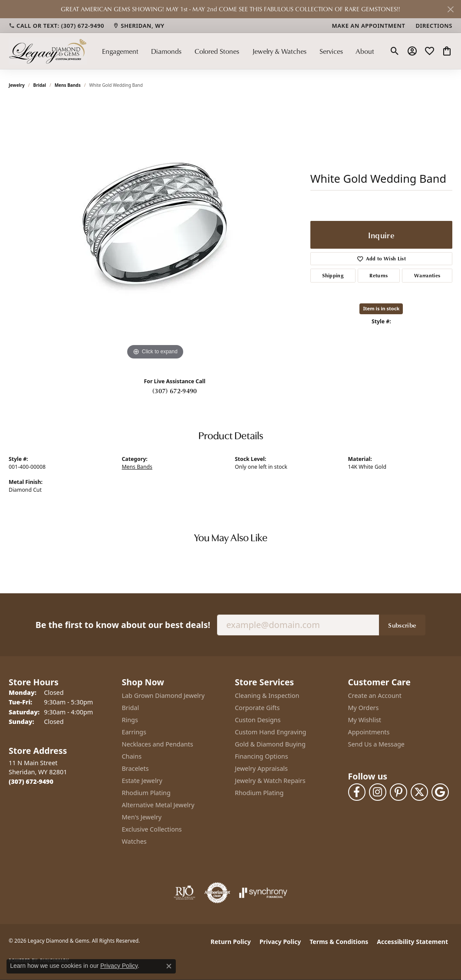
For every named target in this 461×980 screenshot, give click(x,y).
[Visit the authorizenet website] (217, 893)
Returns (379, 275)
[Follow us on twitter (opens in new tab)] (419, 792)
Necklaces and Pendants (158, 744)
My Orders (364, 708)
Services (331, 51)
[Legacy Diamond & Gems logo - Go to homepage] (48, 51)
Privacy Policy (280, 942)
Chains (132, 756)
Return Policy (231, 942)
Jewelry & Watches (279, 51)
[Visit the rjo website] (184, 893)
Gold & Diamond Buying (270, 744)
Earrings (134, 732)
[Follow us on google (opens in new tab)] (440, 792)
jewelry (17, 85)
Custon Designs (258, 720)
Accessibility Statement (412, 942)
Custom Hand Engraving (270, 732)
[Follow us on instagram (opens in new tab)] (378, 792)
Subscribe (402, 625)
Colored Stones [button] (217, 51)
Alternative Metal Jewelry (158, 805)
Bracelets (135, 768)
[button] (395, 51)
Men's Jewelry (142, 817)
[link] (56, 26)
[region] (155, 232)
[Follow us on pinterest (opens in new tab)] (398, 792)
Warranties (427, 275)
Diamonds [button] (166, 51)
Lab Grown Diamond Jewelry (163, 696)
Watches (134, 841)
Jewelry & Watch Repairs (270, 781)
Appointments (369, 732)
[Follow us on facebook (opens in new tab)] (357, 792)
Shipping (333, 275)
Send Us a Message (376, 744)
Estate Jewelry (142, 781)
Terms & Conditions (339, 942)
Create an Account (375, 696)
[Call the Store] (31, 781)
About (365, 51)
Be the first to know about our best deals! (123, 625)
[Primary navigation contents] (238, 51)
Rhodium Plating (146, 793)
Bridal (40, 85)
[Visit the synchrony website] (263, 893)
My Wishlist (365, 720)
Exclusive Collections (152, 829)
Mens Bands (68, 85)
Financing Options (262, 756)
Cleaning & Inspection (267, 696)
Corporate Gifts (257, 708)
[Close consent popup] (169, 966)
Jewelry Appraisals (261, 768)
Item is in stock (381, 308)
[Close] (450, 9)
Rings (130, 720)
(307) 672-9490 (175, 391)
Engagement (120, 51)
